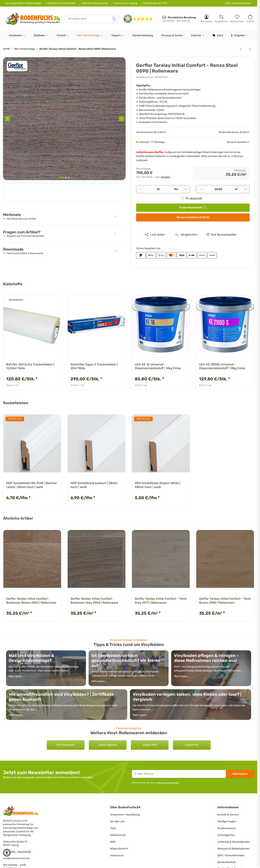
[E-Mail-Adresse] (179, 774)
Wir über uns (117, 821)
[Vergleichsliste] (221, 19)
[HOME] (33, 19)
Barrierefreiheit (227, 862)
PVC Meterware (66, 745)
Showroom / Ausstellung (125, 815)
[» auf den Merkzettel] (223, 235)
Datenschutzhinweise (168, 783)
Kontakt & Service (228, 815)
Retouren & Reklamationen (233, 849)
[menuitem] (17, 36)
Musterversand (226, 828)
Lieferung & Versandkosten (234, 842)
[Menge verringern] (141, 189)
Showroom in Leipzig (126, 3)
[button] (206, 19)
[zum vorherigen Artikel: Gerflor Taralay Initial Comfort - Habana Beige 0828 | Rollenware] (241, 49)
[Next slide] (121, 119)
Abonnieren (240, 774)
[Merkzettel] (237, 19)
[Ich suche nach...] (87, 19)
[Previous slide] (7, 119)
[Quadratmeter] (218, 189)
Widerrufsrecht (119, 849)
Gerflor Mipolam (108, 745)
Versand (165, 177)
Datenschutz (118, 835)
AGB (113, 842)
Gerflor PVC (150, 745)
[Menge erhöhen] (186, 189)
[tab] (61, 178)
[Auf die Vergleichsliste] (186, 235)
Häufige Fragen (227, 821)
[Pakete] (158, 189)
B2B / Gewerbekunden (238, 3)
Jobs (113, 828)
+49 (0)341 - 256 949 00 (17, 852)
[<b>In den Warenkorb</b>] (6, 55)
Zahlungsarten (226, 835)
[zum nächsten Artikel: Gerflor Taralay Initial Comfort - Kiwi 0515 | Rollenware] (250, 49)
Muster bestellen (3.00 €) (193, 217)
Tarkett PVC (192, 745)
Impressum (117, 855)
